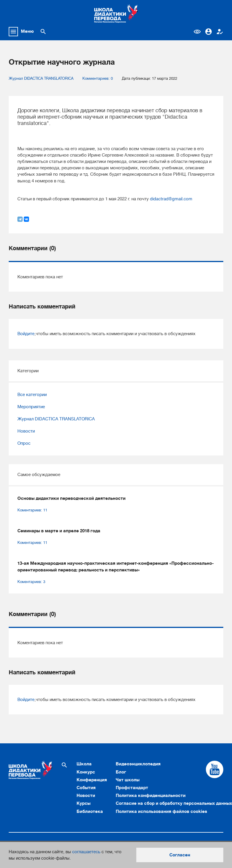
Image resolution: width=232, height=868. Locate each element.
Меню (27, 31)
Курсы (84, 803)
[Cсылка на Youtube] (215, 769)
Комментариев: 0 (98, 78)
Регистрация (220, 32)
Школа (84, 764)
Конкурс (86, 772)
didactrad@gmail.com (171, 199)
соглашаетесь (86, 852)
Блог (121, 772)
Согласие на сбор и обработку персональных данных (174, 803)
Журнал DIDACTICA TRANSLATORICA (41, 78)
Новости (26, 431)
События (86, 788)
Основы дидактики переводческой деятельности (71, 498)
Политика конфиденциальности (151, 796)
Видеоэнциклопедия (138, 764)
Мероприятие (31, 407)
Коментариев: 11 (32, 510)
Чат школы (128, 780)
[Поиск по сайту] (43, 32)
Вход (209, 32)
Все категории (32, 395)
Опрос (24, 443)
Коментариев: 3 (31, 582)
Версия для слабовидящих (197, 32)
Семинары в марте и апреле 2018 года (59, 531)
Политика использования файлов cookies (161, 811)
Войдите (26, 334)
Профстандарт (132, 788)
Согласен (180, 855)
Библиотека (90, 811)
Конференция (92, 780)
